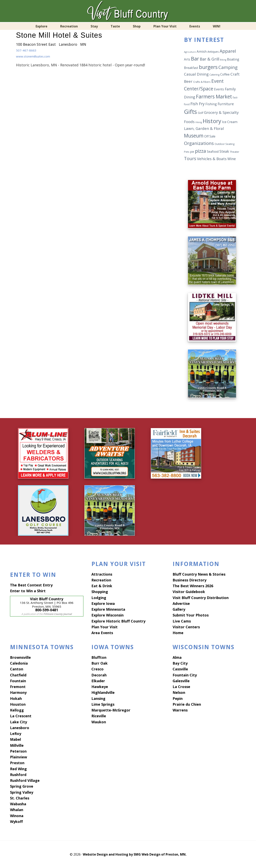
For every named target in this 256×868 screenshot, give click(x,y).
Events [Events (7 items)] (219, 89)
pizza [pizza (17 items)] (200, 151)
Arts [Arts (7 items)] (187, 59)
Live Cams (182, 621)
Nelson (179, 692)
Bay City (180, 663)
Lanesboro (20, 728)
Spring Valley (22, 792)
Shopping (100, 592)
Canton (17, 669)
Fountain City (185, 675)
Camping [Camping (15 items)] (228, 67)
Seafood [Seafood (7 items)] (213, 152)
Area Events (102, 633)
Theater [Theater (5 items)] (234, 152)
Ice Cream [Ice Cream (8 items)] (230, 122)
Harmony (18, 692)
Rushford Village (25, 780)
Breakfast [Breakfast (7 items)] (191, 68)
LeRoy (16, 734)
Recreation (101, 580)
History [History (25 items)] (212, 121)
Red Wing (18, 769)
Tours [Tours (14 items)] (190, 158)
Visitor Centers (186, 627)
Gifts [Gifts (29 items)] (190, 112)
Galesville (181, 681)
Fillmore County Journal (58, 614)
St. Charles (20, 798)
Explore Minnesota (108, 609)
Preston (17, 763)
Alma (177, 657)
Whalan (17, 810)
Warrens (180, 710)
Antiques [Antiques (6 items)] (213, 52)
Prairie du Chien (187, 704)
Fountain (18, 681)
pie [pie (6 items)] (192, 152)
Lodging (99, 597)
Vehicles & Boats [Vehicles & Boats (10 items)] (212, 159)
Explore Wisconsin (107, 615)
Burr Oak (99, 663)
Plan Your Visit (104, 627)
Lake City (18, 722)
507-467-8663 (27, 50)
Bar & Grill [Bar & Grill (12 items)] (209, 59)
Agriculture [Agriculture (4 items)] (190, 52)
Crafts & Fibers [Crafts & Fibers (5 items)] (202, 82)
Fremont (18, 687)
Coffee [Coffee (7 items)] (225, 74)
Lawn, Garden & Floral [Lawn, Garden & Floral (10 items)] (204, 128)
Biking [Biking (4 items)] (223, 60)
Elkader (98, 681)
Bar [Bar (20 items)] (195, 59)
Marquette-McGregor (111, 710)
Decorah (99, 675)
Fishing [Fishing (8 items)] (211, 104)
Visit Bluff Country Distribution (201, 597)
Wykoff (16, 821)
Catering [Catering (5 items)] (214, 75)
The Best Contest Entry (31, 585)
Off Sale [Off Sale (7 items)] (210, 136)
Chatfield (18, 675)
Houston (18, 704)
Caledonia (19, 663)
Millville (17, 745)
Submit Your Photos (191, 615)
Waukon (99, 722)
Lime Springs (103, 704)
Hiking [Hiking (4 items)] (199, 122)
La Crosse (181, 687)
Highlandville (103, 692)
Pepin (178, 698)
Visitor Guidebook (189, 592)
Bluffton (99, 657)
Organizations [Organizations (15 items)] (199, 143)
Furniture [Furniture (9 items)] (226, 104)
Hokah (16, 698)
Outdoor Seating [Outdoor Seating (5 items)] (224, 144)
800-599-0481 (47, 610)
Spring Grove (22, 786)
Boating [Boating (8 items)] (233, 59)
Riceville (99, 716)
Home (178, 633)
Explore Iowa (103, 603)
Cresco (97, 669)
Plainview (18, 757)
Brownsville (20, 657)
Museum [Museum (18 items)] (194, 136)
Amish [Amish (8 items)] (202, 51)
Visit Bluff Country (128, 11)
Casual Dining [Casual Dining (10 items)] (196, 74)
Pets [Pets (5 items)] (187, 152)
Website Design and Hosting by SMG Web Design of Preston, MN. (135, 854)
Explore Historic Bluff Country (118, 621)
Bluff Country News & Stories (199, 574)
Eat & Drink (102, 586)
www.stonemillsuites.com (38, 56)
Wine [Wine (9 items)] (232, 159)
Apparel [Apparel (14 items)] (228, 51)
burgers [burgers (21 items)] (208, 67)
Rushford (18, 774)
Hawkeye (100, 687)
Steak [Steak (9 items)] (224, 151)
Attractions (102, 574)
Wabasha (18, 804)
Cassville (180, 669)
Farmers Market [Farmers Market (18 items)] (214, 97)
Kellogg (17, 710)
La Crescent (21, 716)
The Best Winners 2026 (193, 586)
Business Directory (189, 580)
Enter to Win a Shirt (28, 591)
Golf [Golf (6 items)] (200, 113)
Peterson (18, 751)
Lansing (98, 698)
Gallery (179, 609)
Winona (17, 815)
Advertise (181, 603)
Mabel (15, 739)
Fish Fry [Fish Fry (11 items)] (197, 104)
